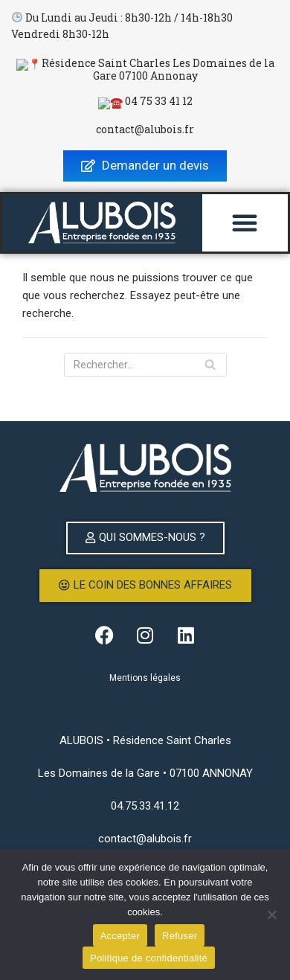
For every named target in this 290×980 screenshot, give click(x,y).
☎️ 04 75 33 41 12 (145, 99)
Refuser (180, 936)
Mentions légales (145, 673)
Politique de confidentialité (149, 958)
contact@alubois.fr (145, 124)
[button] (245, 217)
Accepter (120, 936)
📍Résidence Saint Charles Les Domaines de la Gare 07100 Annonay (145, 68)
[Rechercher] (145, 359)
